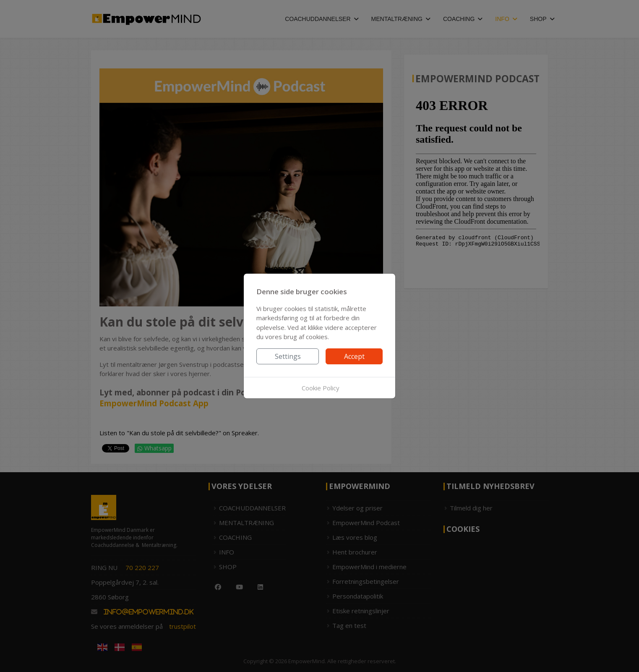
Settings (288, 356)
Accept (354, 356)
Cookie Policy (321, 388)
